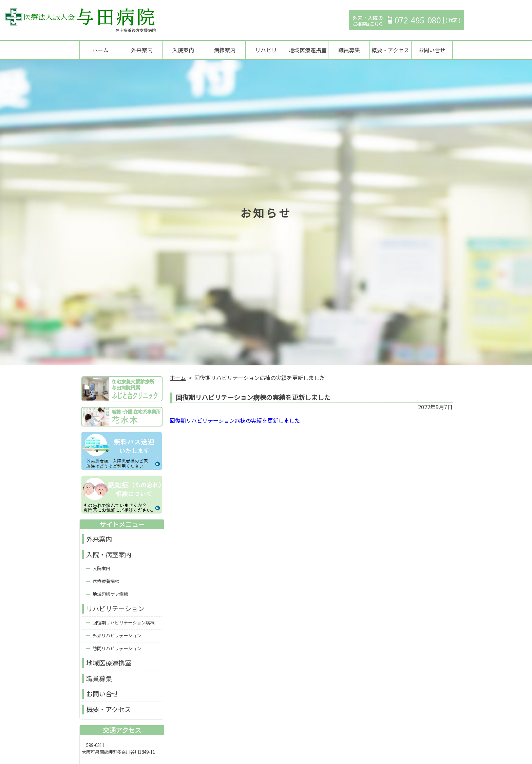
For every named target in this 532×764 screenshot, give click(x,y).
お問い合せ (432, 50)
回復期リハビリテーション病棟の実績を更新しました (235, 421)
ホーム (100, 50)
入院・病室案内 (109, 555)
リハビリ (266, 50)
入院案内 (183, 50)
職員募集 (349, 50)
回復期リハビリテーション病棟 (123, 623)
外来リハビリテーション (117, 636)
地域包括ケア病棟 (110, 595)
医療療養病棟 (106, 582)
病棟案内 (225, 50)
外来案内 (142, 50)
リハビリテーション (115, 610)
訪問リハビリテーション (117, 649)
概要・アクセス (390, 50)
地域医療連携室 (308, 50)
